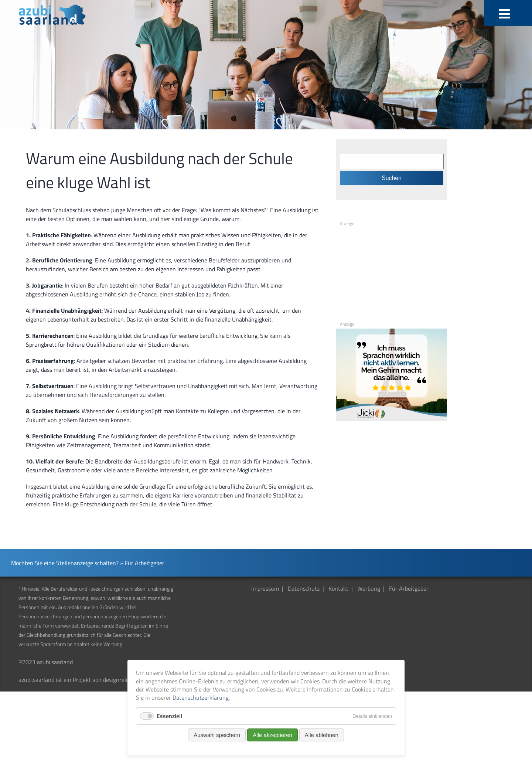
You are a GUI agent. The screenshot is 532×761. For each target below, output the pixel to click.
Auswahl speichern (217, 735)
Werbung (369, 588)
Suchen (392, 178)
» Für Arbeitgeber (142, 563)
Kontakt (338, 588)
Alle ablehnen (322, 735)
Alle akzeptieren (272, 735)
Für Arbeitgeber (409, 588)
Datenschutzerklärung (201, 697)
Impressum (265, 588)
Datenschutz (304, 588)
